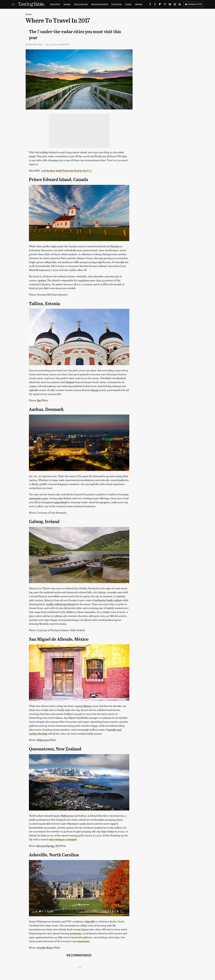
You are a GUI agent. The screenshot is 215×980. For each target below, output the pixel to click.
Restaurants (100, 4)
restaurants (83, 941)
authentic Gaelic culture (108, 600)
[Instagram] (175, 5)
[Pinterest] (165, 5)
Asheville (90, 921)
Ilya (39, 400)
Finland (70, 382)
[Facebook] (150, 5)
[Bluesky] (170, 5)
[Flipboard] (160, 5)
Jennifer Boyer (45, 948)
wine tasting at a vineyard (63, 839)
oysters (42, 280)
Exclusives (81, 4)
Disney (95, 390)
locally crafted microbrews (61, 604)
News (67, 4)
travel (32, 156)
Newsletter (193, 4)
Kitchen (116, 4)
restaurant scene (38, 498)
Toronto (115, 246)
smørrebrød (61, 502)
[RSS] (180, 5)
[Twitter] (155, 5)
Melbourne (67, 816)
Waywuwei (43, 740)
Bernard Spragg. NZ (48, 846)
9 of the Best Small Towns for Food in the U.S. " (67, 171)
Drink (139, 4)
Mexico (88, 706)
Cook (128, 4)
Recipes (55, 4)
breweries (76, 933)
